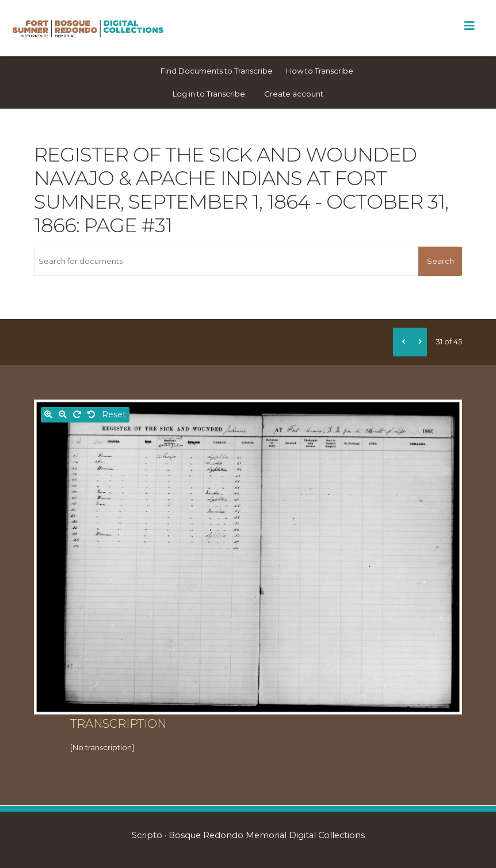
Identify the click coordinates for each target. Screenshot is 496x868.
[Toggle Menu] (469, 26)
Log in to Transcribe (209, 94)
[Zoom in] (48, 415)
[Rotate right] (77, 415)
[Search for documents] (226, 261)
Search (440, 261)
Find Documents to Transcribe (217, 71)
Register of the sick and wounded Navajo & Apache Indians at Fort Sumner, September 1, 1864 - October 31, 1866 (241, 190)
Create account (294, 94)
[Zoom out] (63, 415)
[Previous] (402, 342)
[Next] (418, 342)
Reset (114, 414)
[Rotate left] (91, 415)
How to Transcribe (320, 71)
